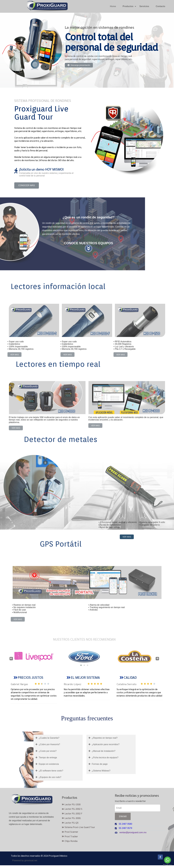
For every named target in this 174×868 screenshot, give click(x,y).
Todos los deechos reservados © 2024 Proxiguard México (39, 856)
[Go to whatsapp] (167, 860)
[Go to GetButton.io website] (167, 865)
